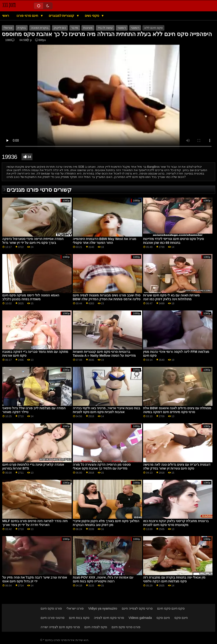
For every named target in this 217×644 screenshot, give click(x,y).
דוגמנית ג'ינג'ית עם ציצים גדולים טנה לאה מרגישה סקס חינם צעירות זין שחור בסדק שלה (177, 466)
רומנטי (122, 28)
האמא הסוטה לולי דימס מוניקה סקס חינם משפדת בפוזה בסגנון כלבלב (31, 297)
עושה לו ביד (105, 28)
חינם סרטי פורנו (28, 16)
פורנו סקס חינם (51, 608)
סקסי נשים (92, 16)
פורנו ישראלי (75, 608)
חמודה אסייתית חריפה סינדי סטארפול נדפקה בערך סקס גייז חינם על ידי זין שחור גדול (33, 241)
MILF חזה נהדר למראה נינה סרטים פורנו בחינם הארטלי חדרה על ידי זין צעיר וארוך (35, 523)
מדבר (75, 28)
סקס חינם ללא (153, 28)
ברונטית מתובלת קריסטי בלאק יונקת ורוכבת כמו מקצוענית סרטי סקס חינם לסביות (176, 523)
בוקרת (22, 28)
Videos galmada (140, 618)
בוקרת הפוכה (40, 28)
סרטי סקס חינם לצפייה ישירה (60, 627)
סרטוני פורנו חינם (52, 618)
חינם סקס (163, 618)
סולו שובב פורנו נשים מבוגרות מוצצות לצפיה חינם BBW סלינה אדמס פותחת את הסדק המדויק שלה (107, 297)
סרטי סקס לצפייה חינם (137, 608)
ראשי (6, 16)
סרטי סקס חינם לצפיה (109, 618)
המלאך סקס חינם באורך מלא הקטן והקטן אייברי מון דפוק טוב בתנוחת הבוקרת (106, 523)
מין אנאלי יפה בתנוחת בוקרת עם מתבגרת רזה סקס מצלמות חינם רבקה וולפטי (174, 579)
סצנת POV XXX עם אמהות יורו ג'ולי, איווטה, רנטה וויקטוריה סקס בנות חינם (103, 579)
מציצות (88, 28)
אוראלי (8, 28)
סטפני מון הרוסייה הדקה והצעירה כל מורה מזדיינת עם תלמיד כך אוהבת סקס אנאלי (102, 466)
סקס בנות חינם (79, 618)
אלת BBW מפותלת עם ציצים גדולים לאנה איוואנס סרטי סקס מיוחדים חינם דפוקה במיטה (177, 410)
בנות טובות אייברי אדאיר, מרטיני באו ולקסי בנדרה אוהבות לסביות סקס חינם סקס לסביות (106, 410)
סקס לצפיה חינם (96, 627)
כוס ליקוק (60, 28)
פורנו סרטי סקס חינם (126, 627)
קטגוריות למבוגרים (62, 16)
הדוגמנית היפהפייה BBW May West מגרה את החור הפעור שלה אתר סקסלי (105, 241)
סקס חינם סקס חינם (171, 608)
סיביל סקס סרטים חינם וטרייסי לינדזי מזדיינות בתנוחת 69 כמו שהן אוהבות (173, 241)
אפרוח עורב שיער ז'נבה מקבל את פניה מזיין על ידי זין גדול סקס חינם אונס (34, 579)
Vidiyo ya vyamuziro (103, 608)
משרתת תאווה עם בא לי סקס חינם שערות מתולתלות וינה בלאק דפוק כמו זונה (171, 297)
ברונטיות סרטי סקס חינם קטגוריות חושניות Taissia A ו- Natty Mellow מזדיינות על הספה (104, 354)
